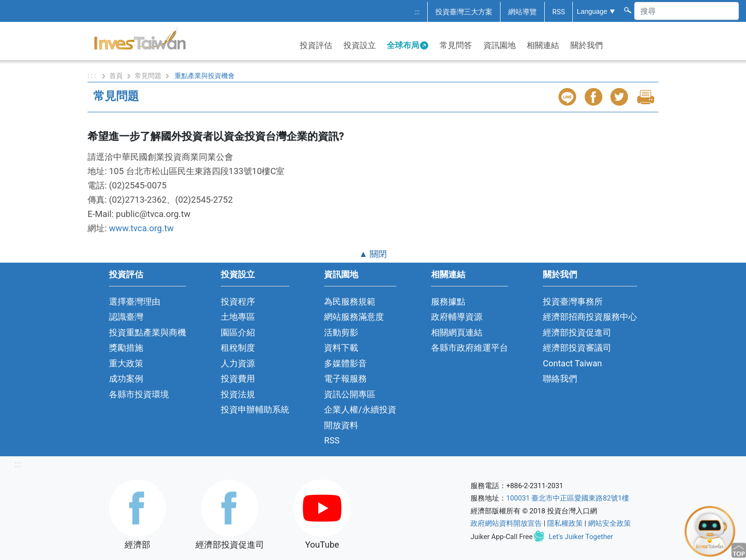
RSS (559, 12)
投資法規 (238, 394)
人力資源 (238, 363)
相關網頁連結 (457, 332)
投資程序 (238, 301)
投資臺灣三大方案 (464, 12)
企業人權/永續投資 (360, 409)
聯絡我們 (560, 378)
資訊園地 (500, 45)
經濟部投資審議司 (577, 348)
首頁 (116, 76)
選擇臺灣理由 (135, 301)
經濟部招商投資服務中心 (590, 317)
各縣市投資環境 (139, 394)
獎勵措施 (126, 348)
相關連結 (543, 45)
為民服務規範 (350, 301)
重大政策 (126, 363)
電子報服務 (345, 378)
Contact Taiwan (572, 363)
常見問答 (456, 45)
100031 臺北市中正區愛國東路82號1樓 (568, 498)
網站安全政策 (609, 523)
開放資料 (341, 425)
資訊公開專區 (350, 394)
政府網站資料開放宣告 (506, 523)
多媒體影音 (345, 363)
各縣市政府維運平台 (470, 348)
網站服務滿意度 (354, 317)
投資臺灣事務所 (573, 301)
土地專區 (238, 317)
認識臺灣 (126, 317)
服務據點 (448, 301)
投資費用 (238, 378)
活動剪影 (341, 332)
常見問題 (148, 76)
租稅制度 (238, 348)
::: (417, 12)
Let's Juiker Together (581, 537)
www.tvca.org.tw (141, 228)
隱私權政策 (565, 523)
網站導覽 (522, 12)
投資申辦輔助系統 (255, 409)
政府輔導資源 (457, 317)
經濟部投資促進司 (577, 332)
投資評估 (316, 45)
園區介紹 (238, 332)
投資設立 (360, 45)
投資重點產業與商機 (147, 332)
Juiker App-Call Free (502, 537)
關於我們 (587, 45)
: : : (93, 76)
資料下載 (341, 348)
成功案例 (126, 378)
